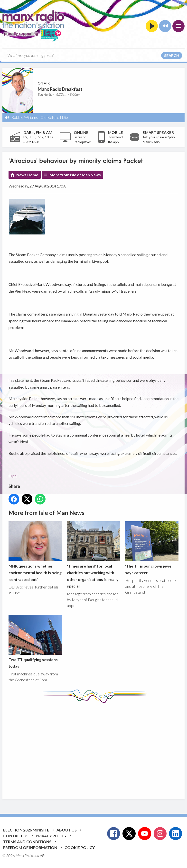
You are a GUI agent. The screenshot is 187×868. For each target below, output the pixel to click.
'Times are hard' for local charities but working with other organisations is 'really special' (94, 555)
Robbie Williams (25, 117)
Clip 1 (13, 476)
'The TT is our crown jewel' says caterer (152, 548)
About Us (67, 830)
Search (172, 55)
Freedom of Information (30, 847)
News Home (27, 175)
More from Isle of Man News (75, 175)
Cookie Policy (80, 847)
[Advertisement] (98, 747)
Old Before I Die (54, 117)
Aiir (42, 856)
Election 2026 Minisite (26, 830)
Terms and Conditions (27, 842)
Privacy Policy (51, 836)
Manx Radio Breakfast (60, 89)
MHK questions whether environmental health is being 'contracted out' (35, 551)
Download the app (115, 140)
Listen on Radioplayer (82, 140)
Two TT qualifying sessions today (35, 642)
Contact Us (16, 836)
